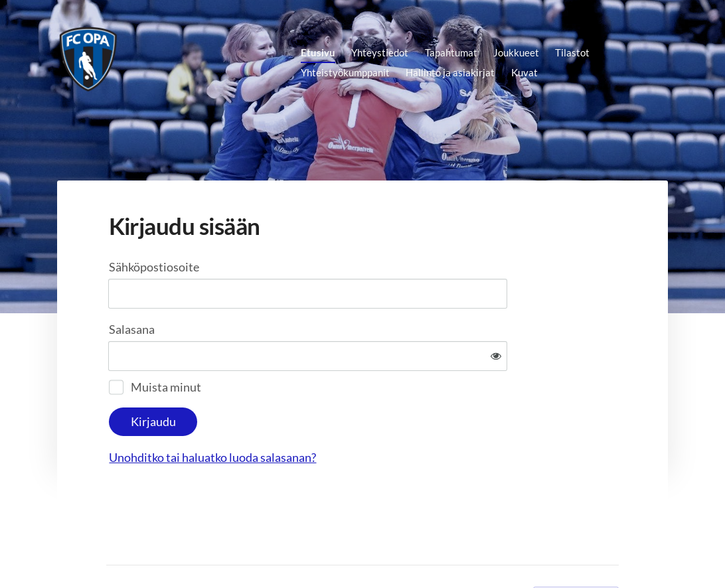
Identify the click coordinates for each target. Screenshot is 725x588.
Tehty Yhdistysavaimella (576, 553)
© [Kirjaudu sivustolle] (111, 552)
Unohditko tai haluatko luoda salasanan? (355, 414)
